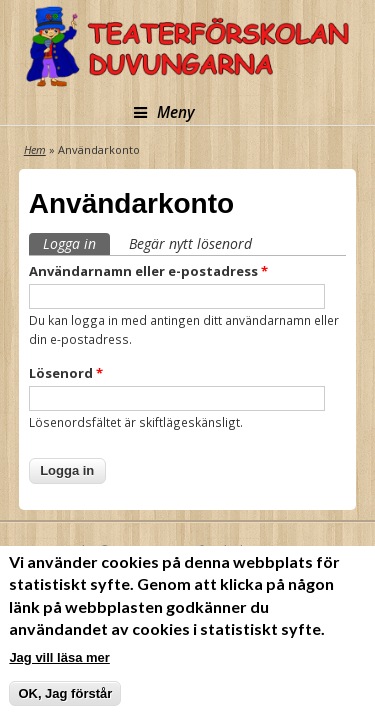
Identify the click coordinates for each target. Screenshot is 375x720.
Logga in (76, 243)
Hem (35, 149)
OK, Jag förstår (65, 693)
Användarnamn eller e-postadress (148, 271)
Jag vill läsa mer (59, 657)
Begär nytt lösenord (190, 243)
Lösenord (66, 373)
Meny (164, 112)
